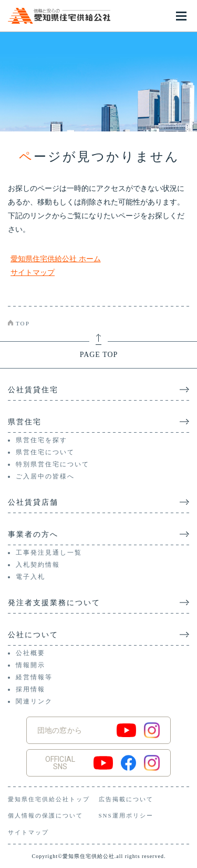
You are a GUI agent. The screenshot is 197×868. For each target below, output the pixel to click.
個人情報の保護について (45, 815)
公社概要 (30, 653)
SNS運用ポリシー (126, 815)
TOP (23, 323)
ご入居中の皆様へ (45, 476)
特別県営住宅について (53, 464)
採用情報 (30, 689)
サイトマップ (33, 273)
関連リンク (34, 701)
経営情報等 (34, 677)
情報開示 (30, 665)
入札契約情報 (38, 565)
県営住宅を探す (42, 440)
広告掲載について (126, 799)
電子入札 (30, 577)
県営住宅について (45, 452)
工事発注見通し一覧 (49, 553)
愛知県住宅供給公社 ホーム (56, 259)
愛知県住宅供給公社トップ (49, 799)
